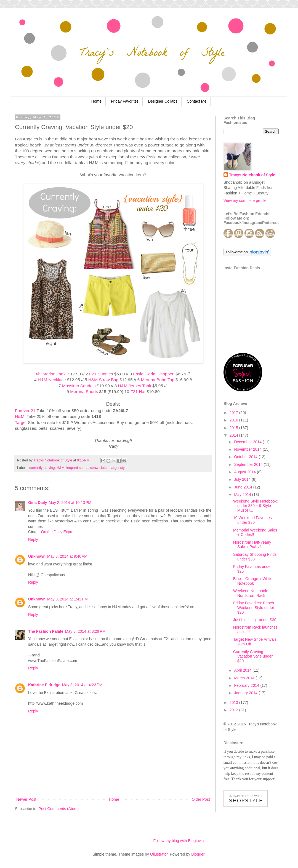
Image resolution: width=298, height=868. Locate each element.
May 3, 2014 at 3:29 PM (85, 631)
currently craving (42, 468)
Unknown (37, 556)
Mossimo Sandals (79, 386)
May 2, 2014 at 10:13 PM (70, 503)
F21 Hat (138, 392)
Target (21, 422)
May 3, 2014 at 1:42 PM (67, 599)
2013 (234, 703)
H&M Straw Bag (103, 380)
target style (119, 468)
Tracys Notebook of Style (252, 175)
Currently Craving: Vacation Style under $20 (253, 656)
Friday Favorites (125, 101)
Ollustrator (159, 854)
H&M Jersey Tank (135, 386)
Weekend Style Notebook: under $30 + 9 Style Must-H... (256, 506)
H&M (20, 416)
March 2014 (245, 678)
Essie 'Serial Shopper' (154, 374)
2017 (234, 413)
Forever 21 (25, 411)
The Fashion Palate (46, 631)
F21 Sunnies (101, 374)
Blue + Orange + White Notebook (253, 581)
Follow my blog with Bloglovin (179, 841)
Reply (33, 540)
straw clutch (99, 468)
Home (96, 101)
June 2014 (244, 487)
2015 (234, 428)
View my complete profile (245, 201)
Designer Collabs (163, 101)
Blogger (198, 854)
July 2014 (243, 479)
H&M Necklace (52, 380)
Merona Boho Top (158, 380)
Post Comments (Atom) (59, 809)
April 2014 (243, 670)
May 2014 (243, 495)
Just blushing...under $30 (255, 620)
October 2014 (246, 457)
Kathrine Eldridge (44, 685)
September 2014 (249, 464)
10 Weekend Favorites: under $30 (253, 520)
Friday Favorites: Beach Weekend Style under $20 (254, 608)
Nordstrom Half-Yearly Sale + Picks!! (252, 545)
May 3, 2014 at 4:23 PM (82, 685)
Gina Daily (38, 503)
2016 (234, 420)
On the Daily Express (59, 532)
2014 (234, 435)
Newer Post (26, 799)
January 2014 (246, 693)
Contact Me (197, 101)
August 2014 (245, 472)
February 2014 (247, 685)
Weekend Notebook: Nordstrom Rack (251, 593)
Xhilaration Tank (51, 374)
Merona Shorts (84, 392)
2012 (234, 710)
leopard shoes (77, 468)
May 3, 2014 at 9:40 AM (67, 556)
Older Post (201, 799)
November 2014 (248, 449)
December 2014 (248, 442)
